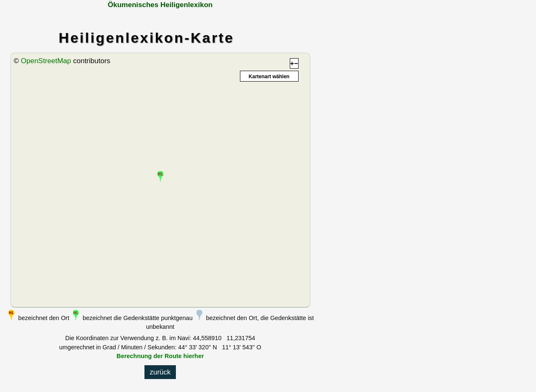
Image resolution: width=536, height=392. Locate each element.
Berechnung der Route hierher (160, 356)
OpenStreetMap (46, 61)
